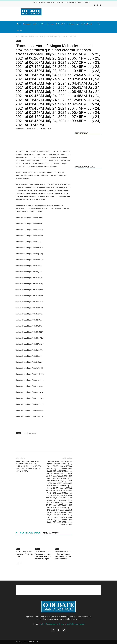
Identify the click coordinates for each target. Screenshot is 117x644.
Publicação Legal (73, 24)
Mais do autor (51, 533)
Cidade (43, 24)
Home (19, 24)
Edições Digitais (87, 24)
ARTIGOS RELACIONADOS (28, 533)
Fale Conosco (60, 2)
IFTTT (25, 433)
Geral (18, 549)
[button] (99, 24)
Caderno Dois (61, 24)
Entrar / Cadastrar (39, 2)
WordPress (33, 433)
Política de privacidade (74, 2)
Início (17, 36)
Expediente (50, 2)
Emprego (51, 24)
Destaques (27, 24)
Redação (21, 129)
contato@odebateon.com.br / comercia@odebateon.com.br (62, 624)
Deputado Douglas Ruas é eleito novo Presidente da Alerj (24, 554)
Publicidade (87, 2)
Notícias (36, 24)
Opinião (19, 30)
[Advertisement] (44, 144)
